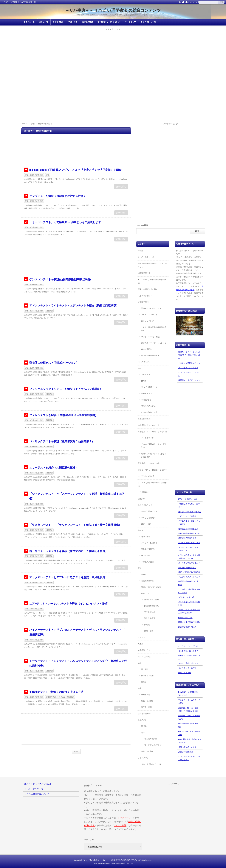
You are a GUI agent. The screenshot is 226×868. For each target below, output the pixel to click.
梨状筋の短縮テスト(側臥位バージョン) (53, 363)
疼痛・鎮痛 (149, 631)
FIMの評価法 (146, 400)
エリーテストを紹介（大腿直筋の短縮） (54, 467)
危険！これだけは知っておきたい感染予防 (154, 455)
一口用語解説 (143, 492)
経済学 (144, 726)
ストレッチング (147, 321)
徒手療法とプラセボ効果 (188, 529)
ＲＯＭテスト (147, 375)
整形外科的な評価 (148, 406)
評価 (48, 175)
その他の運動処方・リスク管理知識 (154, 446)
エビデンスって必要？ (187, 516)
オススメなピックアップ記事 (38, 784)
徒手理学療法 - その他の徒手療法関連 (60, 697)
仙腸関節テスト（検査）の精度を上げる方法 (56, 692)
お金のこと (142, 720)
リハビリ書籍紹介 (148, 518)
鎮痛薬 (147, 625)
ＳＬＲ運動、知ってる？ (188, 651)
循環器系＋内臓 (147, 676)
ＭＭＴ (144, 381)
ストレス (141, 637)
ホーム (76, 751)
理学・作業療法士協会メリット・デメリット (152, 265)
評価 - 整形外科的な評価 (34, 175)
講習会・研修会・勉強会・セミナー (152, 470)
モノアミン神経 (144, 657)
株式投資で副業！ (152, 739)
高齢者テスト (147, 394)
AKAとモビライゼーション (189, 543)
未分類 (141, 251)
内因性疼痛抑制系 (152, 606)
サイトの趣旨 (120, 825)
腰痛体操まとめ (185, 673)
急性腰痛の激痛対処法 (187, 568)
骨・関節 (145, 669)
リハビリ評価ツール (149, 387)
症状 (140, 568)
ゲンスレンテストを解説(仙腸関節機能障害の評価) (60, 279)
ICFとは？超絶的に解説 (188, 499)
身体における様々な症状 (151, 587)
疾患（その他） (147, 701)
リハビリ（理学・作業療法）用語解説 (152, 484)
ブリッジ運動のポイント (188, 663)
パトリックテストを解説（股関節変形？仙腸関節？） (62, 441)
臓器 (140, 663)
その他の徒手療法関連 (150, 355)
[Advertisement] (113, 52)
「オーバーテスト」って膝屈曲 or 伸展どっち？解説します (65, 222)
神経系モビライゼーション (189, 380)
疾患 (140, 688)
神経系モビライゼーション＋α (153, 343)
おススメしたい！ (145, 505)
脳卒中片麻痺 (147, 707)
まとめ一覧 (44, 22)
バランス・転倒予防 (149, 543)
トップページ (124, 818)
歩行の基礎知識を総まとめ (189, 533)
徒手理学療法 (143, 302)
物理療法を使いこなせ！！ (149, 425)
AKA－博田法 (146, 349)
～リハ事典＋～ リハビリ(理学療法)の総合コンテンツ (113, 10)
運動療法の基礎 (144, 419)
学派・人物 (73, 22)
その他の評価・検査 (149, 412)
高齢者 (141, 530)
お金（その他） (147, 751)
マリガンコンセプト (149, 315)
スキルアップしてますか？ (189, 563)
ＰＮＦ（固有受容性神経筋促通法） (154, 329)
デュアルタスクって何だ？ (189, 577)
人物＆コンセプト (145, 296)
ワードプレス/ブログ (153, 745)
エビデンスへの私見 (146, 476)
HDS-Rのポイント (185, 618)
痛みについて (147, 593)
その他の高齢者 (147, 562)
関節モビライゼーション (151, 308)
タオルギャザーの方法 (187, 668)
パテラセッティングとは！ (189, 646)
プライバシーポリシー (150, 22)
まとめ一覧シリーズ (146, 257)
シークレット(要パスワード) (149, 764)
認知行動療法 (150, 618)
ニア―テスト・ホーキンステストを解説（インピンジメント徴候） (70, 604)
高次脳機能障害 (147, 581)
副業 (143, 733)
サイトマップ (193, 2)
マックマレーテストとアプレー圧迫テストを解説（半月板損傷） (69, 577)
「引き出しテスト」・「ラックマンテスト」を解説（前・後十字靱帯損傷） (75, 525)
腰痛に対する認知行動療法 (189, 622)
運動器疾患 (146, 695)
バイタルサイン (147, 438)
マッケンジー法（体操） (151, 337)
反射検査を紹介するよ (187, 747)
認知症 (144, 574)
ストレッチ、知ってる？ (188, 368)
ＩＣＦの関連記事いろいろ (37, 794)
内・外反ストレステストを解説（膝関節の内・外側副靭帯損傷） (69, 551)
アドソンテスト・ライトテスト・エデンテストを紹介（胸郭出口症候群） (74, 305)
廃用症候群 (146, 537)
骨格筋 (144, 682)
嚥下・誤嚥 (146, 555)
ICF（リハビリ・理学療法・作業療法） (152, 281)
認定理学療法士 (144, 273)
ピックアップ (143, 758)
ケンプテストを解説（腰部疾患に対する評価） (58, 196)
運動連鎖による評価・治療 (149, 463)
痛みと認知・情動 (152, 600)
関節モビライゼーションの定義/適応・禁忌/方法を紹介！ (189, 355)
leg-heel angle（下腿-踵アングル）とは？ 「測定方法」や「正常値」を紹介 (75, 170)
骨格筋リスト (58, 22)
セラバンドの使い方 (186, 597)
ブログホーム (29, 22)
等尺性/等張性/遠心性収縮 (189, 572)
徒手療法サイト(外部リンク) (109, 22)
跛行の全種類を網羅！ (187, 627)
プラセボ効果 (150, 612)
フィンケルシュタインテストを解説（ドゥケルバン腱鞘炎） (66, 389)
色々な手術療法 (144, 714)
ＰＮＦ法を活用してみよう (189, 363)
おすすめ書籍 (87, 22)
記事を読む (121, 187)
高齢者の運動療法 (148, 549)
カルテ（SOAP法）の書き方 (190, 512)
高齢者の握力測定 (186, 752)
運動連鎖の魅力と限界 (187, 538)
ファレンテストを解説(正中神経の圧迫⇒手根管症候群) (63, 415)
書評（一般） (147, 524)
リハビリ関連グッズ (149, 511)
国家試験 (49, 311)
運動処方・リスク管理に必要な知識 (152, 432)
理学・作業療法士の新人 (148, 289)
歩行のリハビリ (144, 362)
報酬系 (141, 644)
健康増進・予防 (144, 650)
